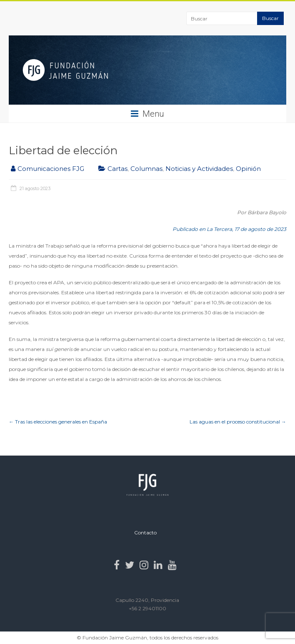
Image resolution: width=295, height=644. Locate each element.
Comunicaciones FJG (51, 169)
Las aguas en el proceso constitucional (238, 422)
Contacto (145, 532)
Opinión (248, 169)
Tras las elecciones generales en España (58, 422)
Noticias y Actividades (199, 169)
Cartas (117, 169)
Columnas (146, 169)
